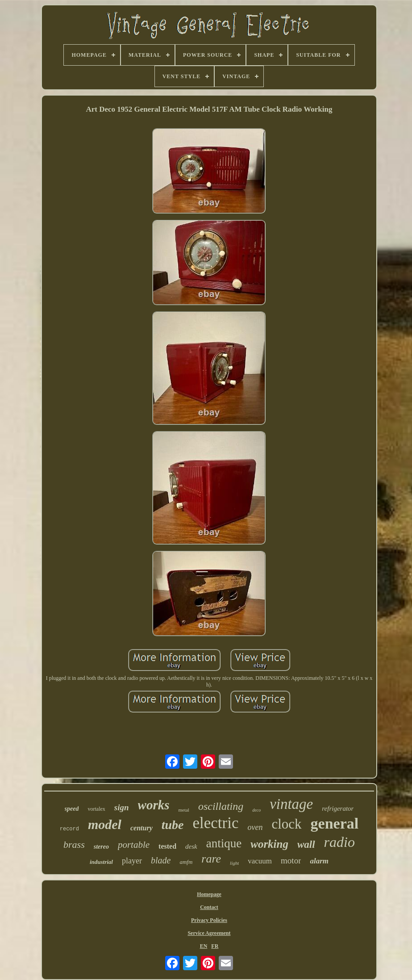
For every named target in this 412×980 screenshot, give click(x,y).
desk (191, 846)
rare (211, 859)
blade (161, 860)
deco (256, 810)
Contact (209, 907)
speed (72, 809)
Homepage (209, 894)
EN (204, 946)
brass (74, 844)
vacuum (260, 861)
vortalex (96, 809)
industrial (101, 862)
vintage (291, 804)
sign (122, 807)
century (141, 828)
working (269, 844)
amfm (186, 862)
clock (286, 824)
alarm (319, 861)
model (105, 824)
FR (215, 946)
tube (173, 825)
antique (224, 843)
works (154, 805)
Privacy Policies (209, 920)
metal (183, 810)
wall (306, 844)
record (69, 829)
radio (339, 842)
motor (291, 861)
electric (216, 823)
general (335, 823)
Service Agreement (209, 933)
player (132, 861)
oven (255, 827)
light (234, 863)
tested (167, 846)
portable (134, 845)
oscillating (221, 806)
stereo (101, 847)
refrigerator (338, 808)
